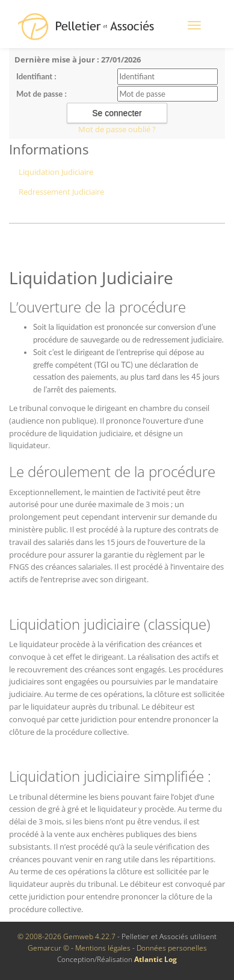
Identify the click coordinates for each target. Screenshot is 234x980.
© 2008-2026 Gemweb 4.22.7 (66, 936)
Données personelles (172, 948)
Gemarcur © (48, 948)
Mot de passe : (42, 94)
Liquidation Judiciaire (56, 172)
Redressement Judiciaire (61, 192)
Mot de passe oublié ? (117, 129)
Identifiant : (36, 76)
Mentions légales (103, 948)
